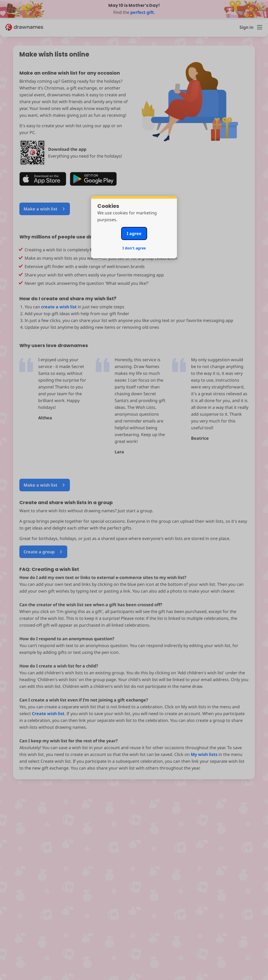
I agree (134, 233)
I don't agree (134, 248)
